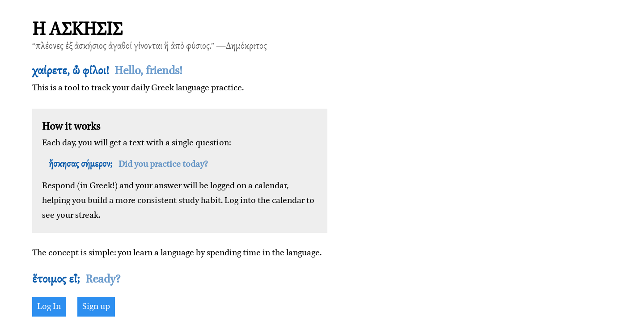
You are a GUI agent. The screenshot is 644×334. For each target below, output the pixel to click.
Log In (49, 307)
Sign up (96, 307)
